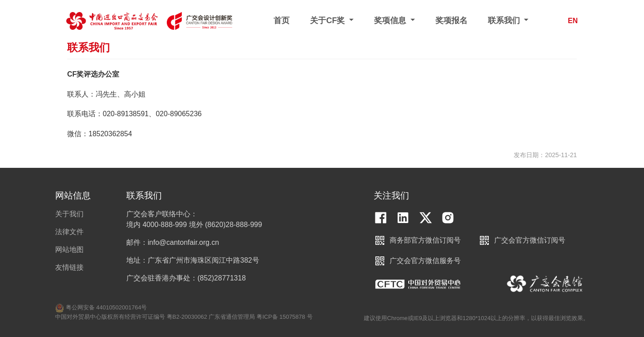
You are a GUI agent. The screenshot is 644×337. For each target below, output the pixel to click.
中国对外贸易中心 (418, 284)
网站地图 (69, 250)
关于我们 (69, 214)
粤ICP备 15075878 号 (285, 317)
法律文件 (69, 232)
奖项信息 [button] (391, 20)
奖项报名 (451, 20)
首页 (282, 20)
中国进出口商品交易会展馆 (545, 284)
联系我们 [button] (505, 20)
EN (573, 21)
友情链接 (69, 267)
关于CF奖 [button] (328, 20)
